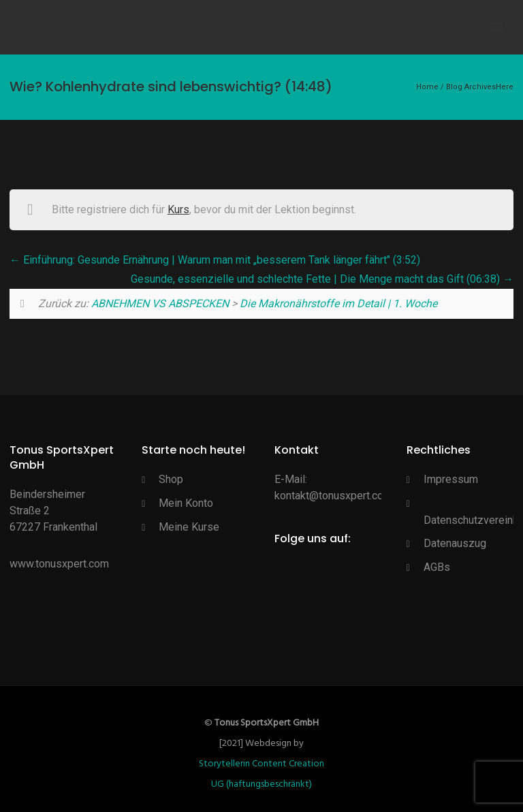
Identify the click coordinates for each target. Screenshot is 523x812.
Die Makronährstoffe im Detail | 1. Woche (338, 303)
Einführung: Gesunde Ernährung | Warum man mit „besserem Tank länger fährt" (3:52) (215, 260)
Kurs (178, 209)
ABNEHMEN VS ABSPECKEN (160, 303)
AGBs (437, 567)
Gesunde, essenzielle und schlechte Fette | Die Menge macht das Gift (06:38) (322, 279)
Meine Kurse (189, 527)
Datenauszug (455, 543)
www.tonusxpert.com (59, 564)
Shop (171, 479)
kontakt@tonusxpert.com (333, 496)
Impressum (451, 479)
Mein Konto (186, 503)
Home (427, 87)
